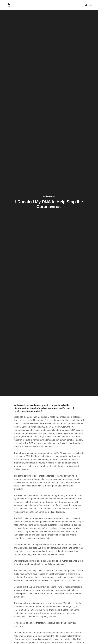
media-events (49, 196)
